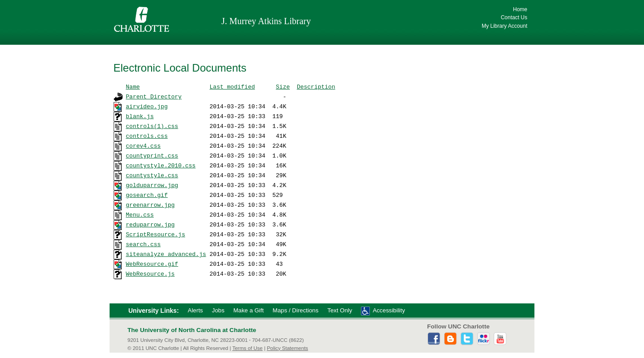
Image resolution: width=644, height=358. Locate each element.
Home (520, 9)
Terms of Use (247, 348)
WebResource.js (150, 273)
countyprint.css (152, 155)
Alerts (195, 310)
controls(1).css (152, 126)
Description (316, 86)
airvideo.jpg (147, 106)
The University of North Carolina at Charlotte (192, 330)
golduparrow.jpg (152, 185)
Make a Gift (249, 310)
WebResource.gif (152, 264)
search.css (143, 244)
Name (133, 86)
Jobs (218, 310)
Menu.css (140, 214)
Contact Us (514, 17)
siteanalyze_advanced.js (166, 254)
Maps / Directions (296, 310)
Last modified (232, 86)
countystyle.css (152, 175)
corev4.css (143, 145)
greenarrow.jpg (150, 205)
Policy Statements (288, 348)
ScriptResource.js (155, 234)
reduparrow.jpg (150, 224)
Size (283, 86)
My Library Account (504, 26)
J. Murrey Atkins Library (266, 21)
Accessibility (389, 310)
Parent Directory (154, 96)
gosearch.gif (147, 195)
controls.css (147, 136)
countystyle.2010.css (161, 165)
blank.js (140, 116)
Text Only (340, 310)
